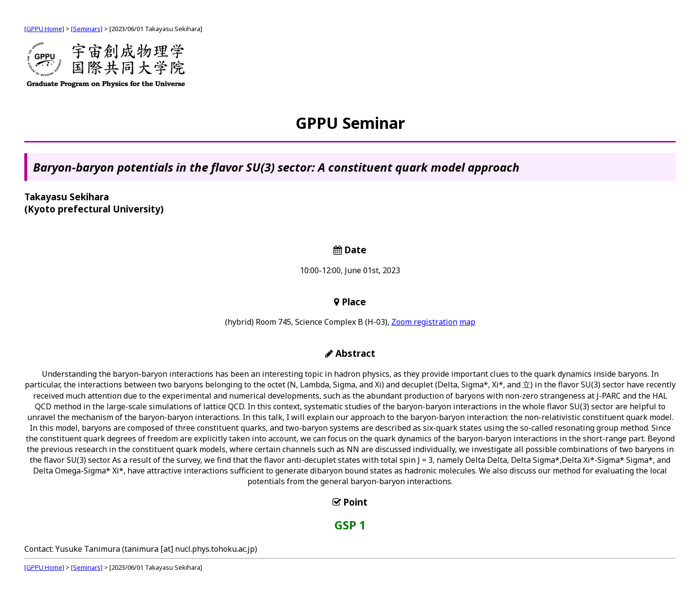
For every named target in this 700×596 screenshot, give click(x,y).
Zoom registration (424, 322)
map (467, 322)
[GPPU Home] (44, 29)
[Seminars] (87, 29)
